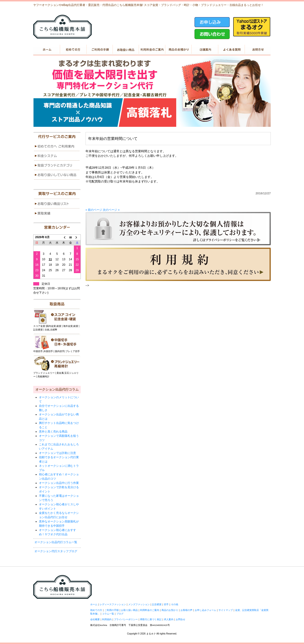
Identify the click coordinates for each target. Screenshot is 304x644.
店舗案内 (205, 49)
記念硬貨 (157, 604)
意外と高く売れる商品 (53, 432)
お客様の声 (186, 610)
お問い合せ (257, 49)
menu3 (57, 165)
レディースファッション (113, 604)
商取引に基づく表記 (151, 619)
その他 (175, 604)
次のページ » (111, 210)
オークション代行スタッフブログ (56, 551)
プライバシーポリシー (126, 619)
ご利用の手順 (99, 49)
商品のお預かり (178, 49)
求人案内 (169, 619)
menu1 (57, 146)
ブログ (120, 614)
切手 (166, 604)
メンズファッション (139, 604)
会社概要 (95, 619)
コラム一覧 (108, 614)
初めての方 (73, 49)
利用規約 (107, 619)
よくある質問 (231, 49)
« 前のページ (94, 210)
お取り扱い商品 (126, 49)
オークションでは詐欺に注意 (57, 453)
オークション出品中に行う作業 (59, 483)
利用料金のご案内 (152, 49)
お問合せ (180, 619)
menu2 (57, 156)
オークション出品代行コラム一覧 (56, 542)
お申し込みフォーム (205, 610)
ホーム (46, 49)
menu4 (57, 175)
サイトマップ (226, 610)
